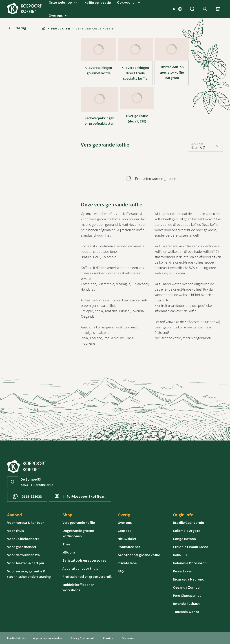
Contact (124, 531)
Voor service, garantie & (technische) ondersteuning (29, 574)
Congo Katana (184, 539)
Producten (61, 28)
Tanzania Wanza (186, 612)
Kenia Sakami (184, 571)
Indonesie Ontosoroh (190, 563)
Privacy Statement (83, 638)
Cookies (108, 638)
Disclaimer (128, 638)
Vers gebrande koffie (79, 522)
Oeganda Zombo (186, 587)
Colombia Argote (187, 531)
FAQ (121, 571)
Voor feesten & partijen (26, 563)
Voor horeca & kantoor (26, 522)
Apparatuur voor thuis (80, 568)
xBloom (69, 552)
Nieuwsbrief (127, 539)
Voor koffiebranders (23, 539)
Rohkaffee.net (129, 547)
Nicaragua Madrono (189, 579)
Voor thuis (15, 531)
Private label (128, 563)
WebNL (16, 638)
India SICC (181, 555)
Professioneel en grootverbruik (87, 576)
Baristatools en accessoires (84, 560)
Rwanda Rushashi (187, 603)
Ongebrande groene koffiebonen (78, 533)
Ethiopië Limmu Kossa (191, 547)
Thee (66, 544)
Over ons (59, 16)
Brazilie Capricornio (189, 522)
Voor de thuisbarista (23, 555)
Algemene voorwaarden (48, 638)
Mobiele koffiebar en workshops (78, 587)
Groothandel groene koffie (139, 555)
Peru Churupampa (187, 595)
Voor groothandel (22, 547)
